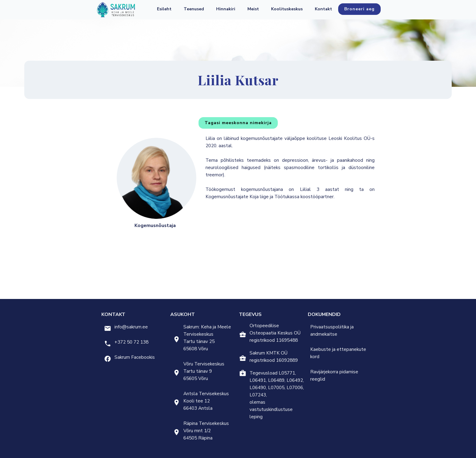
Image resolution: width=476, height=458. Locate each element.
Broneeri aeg (359, 9)
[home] (116, 10)
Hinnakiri (226, 9)
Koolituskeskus (287, 9)
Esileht (164, 9)
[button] (194, 9)
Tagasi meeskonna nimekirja (238, 123)
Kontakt (323, 9)
